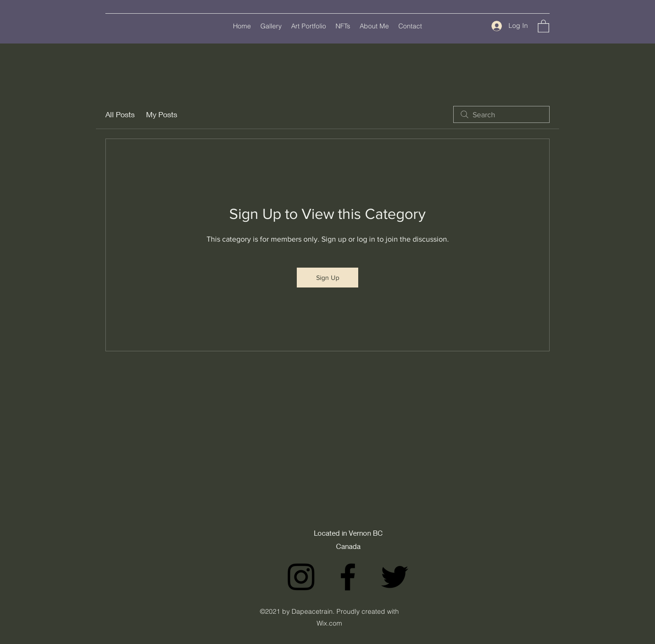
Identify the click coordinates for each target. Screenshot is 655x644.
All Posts (120, 114)
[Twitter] (395, 577)
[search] (501, 114)
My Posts (162, 114)
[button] (543, 26)
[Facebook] (348, 577)
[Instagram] (301, 577)
